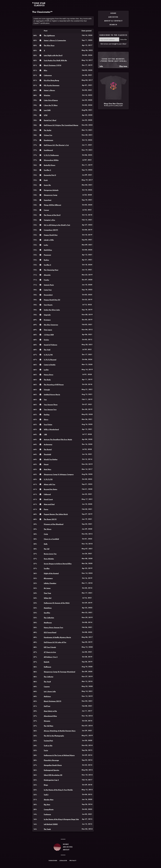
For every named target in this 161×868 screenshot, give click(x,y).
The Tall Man (49, 726)
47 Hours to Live (50, 652)
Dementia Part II (50, 175)
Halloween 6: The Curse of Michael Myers (59, 755)
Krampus (47, 320)
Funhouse (47, 814)
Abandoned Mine (50, 716)
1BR (45, 434)
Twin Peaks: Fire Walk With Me (55, 60)
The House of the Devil (52, 215)
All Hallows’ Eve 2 (51, 657)
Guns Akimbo (49, 559)
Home (66, 844)
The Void (47, 350)
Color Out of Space (51, 100)
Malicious (47, 696)
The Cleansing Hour (51, 270)
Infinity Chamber (50, 583)
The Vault (47, 682)
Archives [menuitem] (113, 17)
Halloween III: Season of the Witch (57, 603)
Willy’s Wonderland (51, 429)
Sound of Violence (51, 345)
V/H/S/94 (48, 355)
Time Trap (47, 593)
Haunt (46, 464)
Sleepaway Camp (51, 195)
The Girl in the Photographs (54, 736)
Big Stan (47, 804)
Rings (46, 785)
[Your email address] (109, 39)
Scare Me (47, 185)
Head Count (48, 499)
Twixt (46, 750)
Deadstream (48, 140)
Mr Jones (47, 588)
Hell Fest (47, 706)
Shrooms (47, 721)
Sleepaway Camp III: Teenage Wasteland (60, 672)
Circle (46, 534)
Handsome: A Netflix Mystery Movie (57, 637)
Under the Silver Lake (52, 310)
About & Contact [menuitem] (113, 21)
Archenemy (48, 444)
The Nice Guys (49, 45)
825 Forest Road (50, 632)
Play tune (123, 66)
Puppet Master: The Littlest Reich (56, 514)
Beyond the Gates (51, 489)
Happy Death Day (51, 235)
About (66, 850)
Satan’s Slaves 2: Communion (55, 40)
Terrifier (47, 568)
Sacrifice (47, 613)
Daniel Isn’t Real (50, 120)
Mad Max (48, 469)
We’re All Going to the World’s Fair (57, 225)
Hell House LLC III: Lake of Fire (55, 642)
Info (101, 66)
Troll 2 (46, 795)
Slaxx (46, 419)
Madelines (48, 608)
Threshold (47, 454)
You (45, 400)
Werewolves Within (51, 160)
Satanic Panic (49, 285)
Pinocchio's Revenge (51, 760)
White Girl (48, 598)
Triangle (47, 390)
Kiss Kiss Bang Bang (51, 80)
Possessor (47, 255)
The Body (47, 380)
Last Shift (47, 110)
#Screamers (48, 578)
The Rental (48, 449)
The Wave (48, 529)
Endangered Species (51, 770)
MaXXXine (48, 250)
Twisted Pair (48, 741)
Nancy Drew (49, 375)
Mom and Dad (49, 504)
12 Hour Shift (49, 335)
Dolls (46, 544)
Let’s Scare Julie (50, 691)
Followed (47, 494)
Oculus (46, 340)
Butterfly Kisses (50, 165)
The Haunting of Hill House (54, 385)
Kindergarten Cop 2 (51, 780)
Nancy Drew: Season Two (53, 627)
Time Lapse (48, 330)
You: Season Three (51, 405)
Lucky (46, 245)
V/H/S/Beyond (50, 360)
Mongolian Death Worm (53, 765)
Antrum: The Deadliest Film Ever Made (58, 439)
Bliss (45, 70)
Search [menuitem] (113, 25)
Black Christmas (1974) (53, 65)
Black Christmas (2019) (53, 701)
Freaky (46, 280)
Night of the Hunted (51, 573)
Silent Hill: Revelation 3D (53, 775)
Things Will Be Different (52, 205)
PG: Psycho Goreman (52, 85)
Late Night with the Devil (53, 55)
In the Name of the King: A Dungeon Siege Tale (61, 819)
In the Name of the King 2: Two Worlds (58, 790)
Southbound (48, 150)
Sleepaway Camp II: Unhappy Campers (59, 474)
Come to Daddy (50, 365)
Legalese (63, 861)
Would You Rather (51, 459)
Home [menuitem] (113, 13)
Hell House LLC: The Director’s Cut (56, 145)
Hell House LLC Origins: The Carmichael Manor (61, 125)
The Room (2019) (50, 519)
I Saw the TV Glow (51, 105)
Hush (46, 180)
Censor (46, 210)
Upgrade (47, 315)
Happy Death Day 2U (52, 300)
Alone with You (49, 484)
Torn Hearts (48, 305)
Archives (68, 847)
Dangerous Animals (51, 190)
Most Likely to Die (50, 711)
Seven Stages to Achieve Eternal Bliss (58, 564)
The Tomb (47, 829)
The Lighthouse (49, 35)
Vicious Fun (48, 135)
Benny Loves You (50, 554)
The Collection (49, 618)
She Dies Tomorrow (51, 325)
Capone (47, 687)
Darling (47, 415)
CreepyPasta (49, 809)
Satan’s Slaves (49, 90)
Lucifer (46, 370)
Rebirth (47, 662)
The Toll (47, 549)
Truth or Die (48, 746)
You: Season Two (50, 410)
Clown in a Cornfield (51, 539)
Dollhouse (47, 667)
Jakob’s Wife (49, 240)
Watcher (47, 95)
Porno (46, 509)
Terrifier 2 (47, 170)
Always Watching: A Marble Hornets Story (60, 731)
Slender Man (49, 800)
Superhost (48, 200)
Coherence (48, 75)
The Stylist (48, 130)
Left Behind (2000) (51, 824)
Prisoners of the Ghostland (54, 524)
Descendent (48, 295)
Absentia (47, 275)
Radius (46, 260)
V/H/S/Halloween (51, 155)
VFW (46, 115)
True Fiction (48, 425)
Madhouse (48, 623)
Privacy (73, 861)
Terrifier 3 (47, 265)
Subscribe (123, 39)
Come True (48, 290)
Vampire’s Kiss (49, 220)
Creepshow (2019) (51, 230)
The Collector (49, 677)
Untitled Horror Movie (52, 395)
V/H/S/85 (48, 479)
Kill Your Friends (50, 647)
